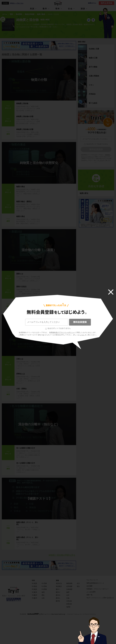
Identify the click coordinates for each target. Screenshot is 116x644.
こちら (82, 335)
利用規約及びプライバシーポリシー (62, 332)
